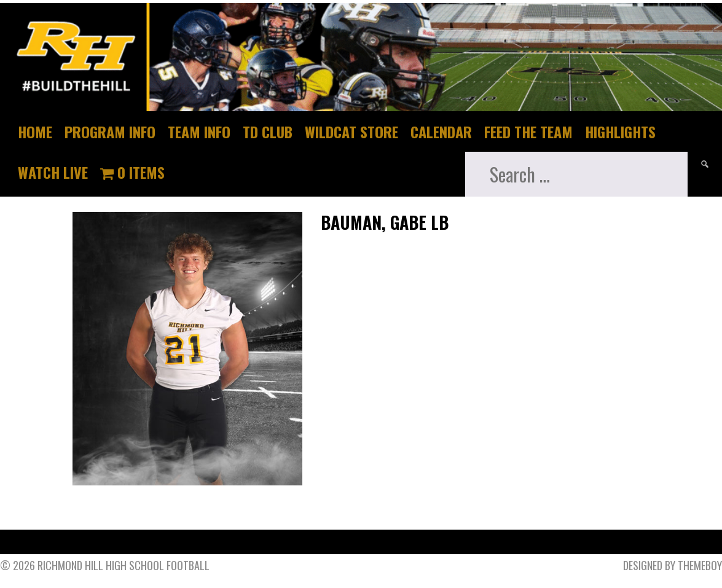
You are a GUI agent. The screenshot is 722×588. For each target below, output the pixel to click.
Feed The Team (528, 131)
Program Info (110, 131)
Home (35, 131)
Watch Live (53, 172)
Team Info (199, 131)
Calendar (441, 131)
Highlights (620, 131)
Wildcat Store (351, 131)
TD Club (268, 131)
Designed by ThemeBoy (673, 565)
